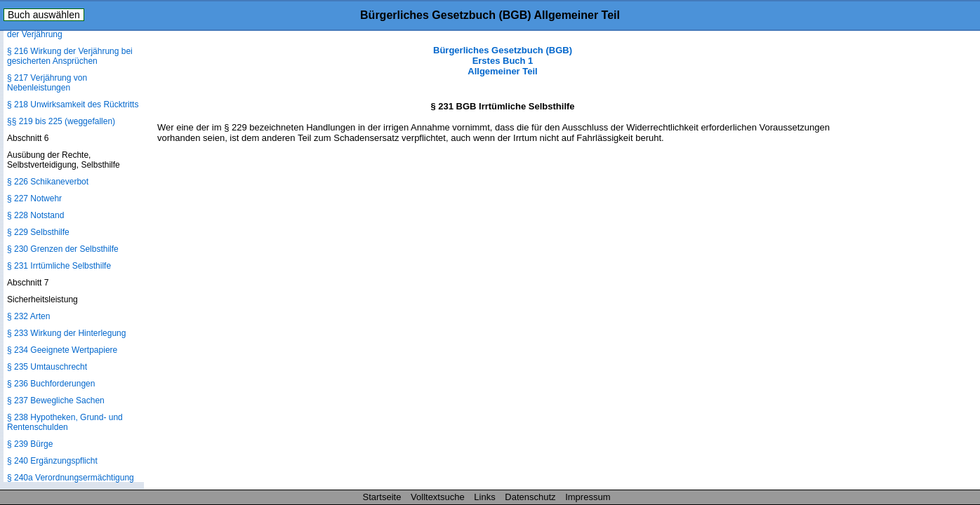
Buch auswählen (44, 15)
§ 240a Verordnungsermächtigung (71, 478)
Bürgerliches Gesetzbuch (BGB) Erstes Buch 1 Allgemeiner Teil (503, 61)
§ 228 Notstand (35, 215)
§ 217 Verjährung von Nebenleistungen (47, 83)
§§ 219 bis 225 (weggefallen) (61, 121)
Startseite (382, 497)
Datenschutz (530, 497)
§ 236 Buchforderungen (51, 384)
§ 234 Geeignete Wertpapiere (62, 350)
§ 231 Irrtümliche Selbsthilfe (59, 266)
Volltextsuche (438, 497)
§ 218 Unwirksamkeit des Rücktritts (73, 105)
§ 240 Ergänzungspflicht (52, 461)
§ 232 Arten (28, 316)
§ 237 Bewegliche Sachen (56, 400)
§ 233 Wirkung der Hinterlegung (66, 333)
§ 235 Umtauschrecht (47, 367)
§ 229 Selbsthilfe (38, 232)
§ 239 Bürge (30, 444)
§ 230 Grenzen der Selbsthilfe (63, 249)
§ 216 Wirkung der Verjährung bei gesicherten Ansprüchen (70, 56)
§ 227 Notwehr (34, 198)
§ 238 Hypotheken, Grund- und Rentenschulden (65, 422)
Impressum (588, 497)
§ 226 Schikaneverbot (48, 182)
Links (484, 497)
